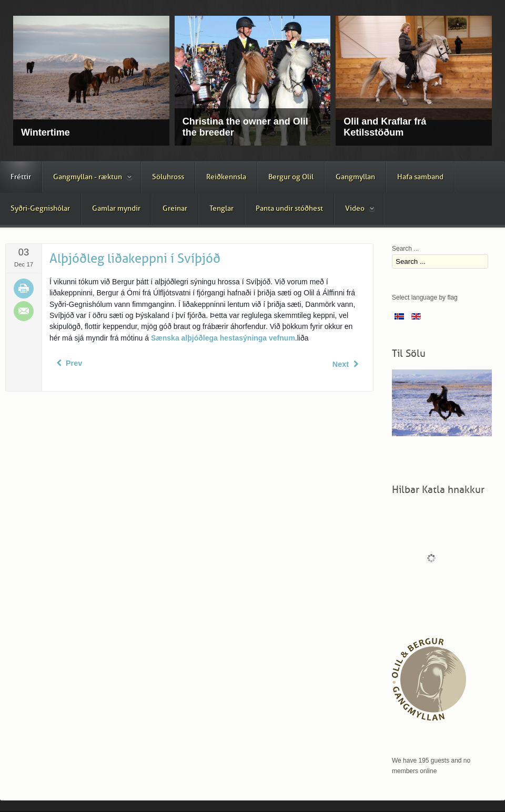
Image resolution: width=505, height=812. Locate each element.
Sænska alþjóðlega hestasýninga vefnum (223, 338)
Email (24, 311)
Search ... (405, 249)
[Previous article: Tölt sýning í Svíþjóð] (68, 363)
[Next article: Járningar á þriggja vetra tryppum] (346, 364)
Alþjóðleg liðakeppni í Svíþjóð (135, 259)
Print (24, 289)
